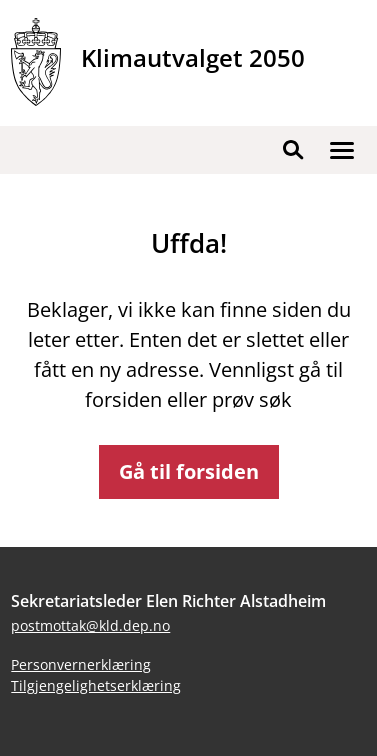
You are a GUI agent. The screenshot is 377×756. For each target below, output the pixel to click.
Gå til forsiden (189, 471)
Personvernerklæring (81, 664)
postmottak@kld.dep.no (90, 625)
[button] (342, 150)
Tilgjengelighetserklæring (96, 685)
